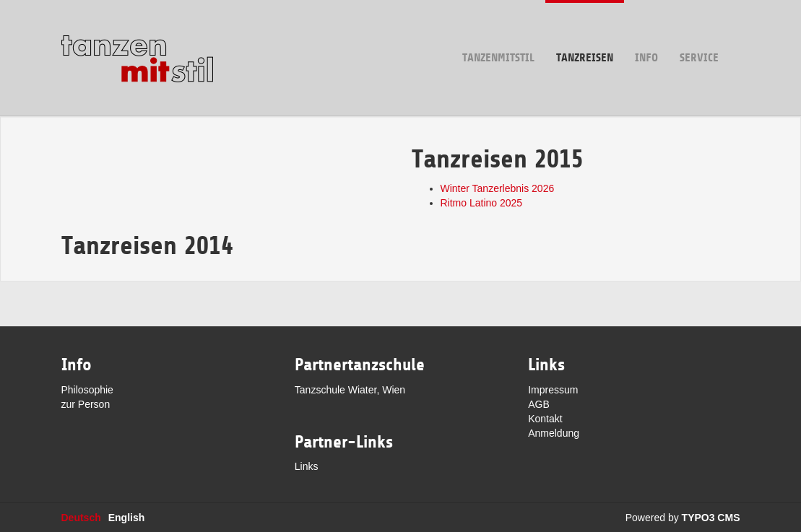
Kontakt (545, 419)
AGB (539, 404)
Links (307, 466)
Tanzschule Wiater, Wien (350, 390)
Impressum (553, 390)
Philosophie (87, 390)
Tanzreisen (585, 32)
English (127, 518)
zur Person (86, 404)
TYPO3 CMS (711, 518)
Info (646, 32)
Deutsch (81, 518)
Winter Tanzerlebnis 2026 (498, 188)
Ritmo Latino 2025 (482, 203)
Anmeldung (554, 433)
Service (699, 32)
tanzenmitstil (498, 32)
